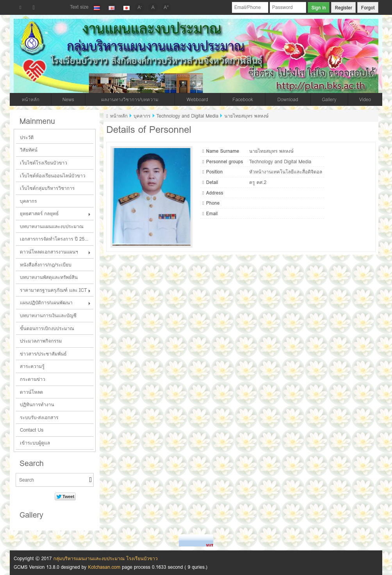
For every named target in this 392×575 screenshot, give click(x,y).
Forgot (368, 8)
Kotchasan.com (104, 567)
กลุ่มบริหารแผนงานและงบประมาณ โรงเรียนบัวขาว (105, 558)
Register (344, 8)
